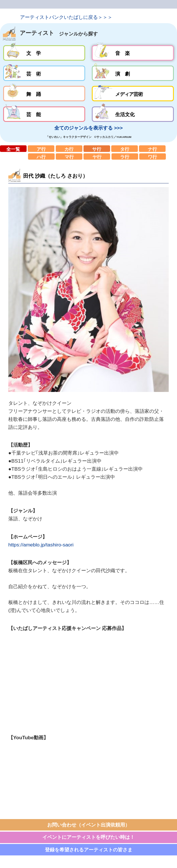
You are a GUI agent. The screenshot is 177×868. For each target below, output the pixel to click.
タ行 (125, 149)
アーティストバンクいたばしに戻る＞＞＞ (66, 17)
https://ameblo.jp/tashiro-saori (41, 545)
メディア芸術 (133, 94)
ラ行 (125, 157)
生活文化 (133, 114)
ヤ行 (97, 157)
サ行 (97, 149)
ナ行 (152, 149)
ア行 (41, 149)
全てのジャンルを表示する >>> (88, 128)
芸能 (44, 114)
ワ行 (153, 157)
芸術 (44, 73)
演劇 (133, 73)
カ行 (69, 149)
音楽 (133, 53)
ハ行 (41, 157)
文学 (44, 53)
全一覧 (13, 149)
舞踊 (44, 94)
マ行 (69, 157)
